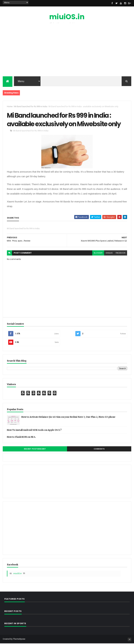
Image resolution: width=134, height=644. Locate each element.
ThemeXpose (19, 639)
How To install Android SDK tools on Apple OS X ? (34, 431)
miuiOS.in (67, 17)
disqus (109, 253)
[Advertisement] (67, 51)
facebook (121, 253)
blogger (98, 253)
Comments (99, 449)
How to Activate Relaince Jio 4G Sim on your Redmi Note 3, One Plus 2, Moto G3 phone (68, 417)
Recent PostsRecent (35, 449)
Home (10, 107)
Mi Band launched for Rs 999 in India (31, 107)
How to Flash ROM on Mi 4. (21, 437)
